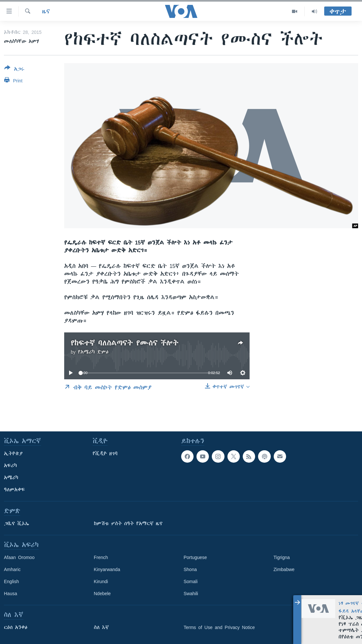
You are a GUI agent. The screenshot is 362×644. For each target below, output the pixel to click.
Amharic (12, 569)
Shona (190, 569)
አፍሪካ (10, 466)
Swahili (191, 594)
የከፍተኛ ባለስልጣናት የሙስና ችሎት (125, 343)
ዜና (46, 11)
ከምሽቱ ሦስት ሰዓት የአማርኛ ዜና (128, 524)
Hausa (10, 594)
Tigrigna (282, 557)
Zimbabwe (284, 569)
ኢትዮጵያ (13, 454)
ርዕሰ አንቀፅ (16, 627)
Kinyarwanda (107, 569)
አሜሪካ (11, 478)
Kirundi (101, 581)
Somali (191, 581)
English (11, 581)
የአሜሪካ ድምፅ (93, 352)
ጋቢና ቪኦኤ (16, 524)
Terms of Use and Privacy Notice (219, 627)
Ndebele (102, 594)
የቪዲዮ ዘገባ (105, 454)
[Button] (14, 70)
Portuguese (195, 557)
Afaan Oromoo (19, 557)
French (101, 557)
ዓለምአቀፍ (14, 490)
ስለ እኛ (101, 627)
